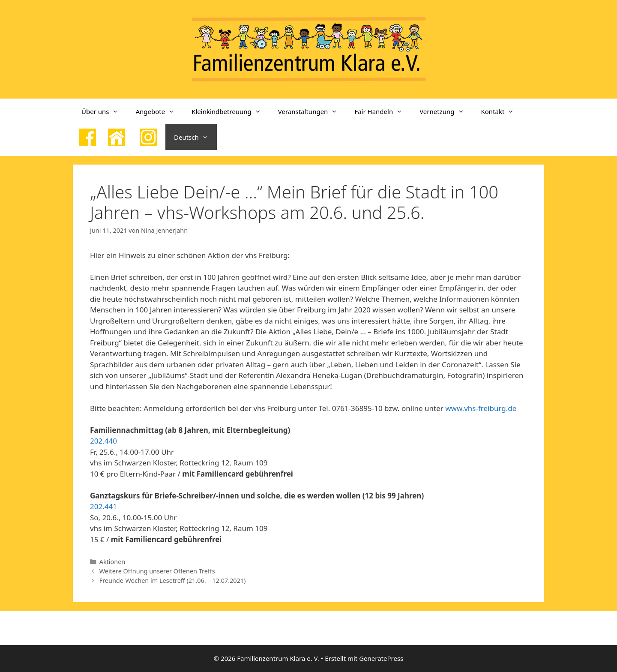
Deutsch (195, 137)
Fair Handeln (383, 111)
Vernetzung (446, 111)
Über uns (104, 111)
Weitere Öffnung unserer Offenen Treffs (157, 571)
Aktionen (112, 562)
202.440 (103, 441)
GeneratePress (381, 658)
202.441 (103, 506)
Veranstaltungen (312, 111)
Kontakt (502, 111)
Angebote (159, 111)
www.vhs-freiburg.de (481, 408)
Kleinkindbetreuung (231, 111)
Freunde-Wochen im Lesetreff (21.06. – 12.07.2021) (173, 580)
